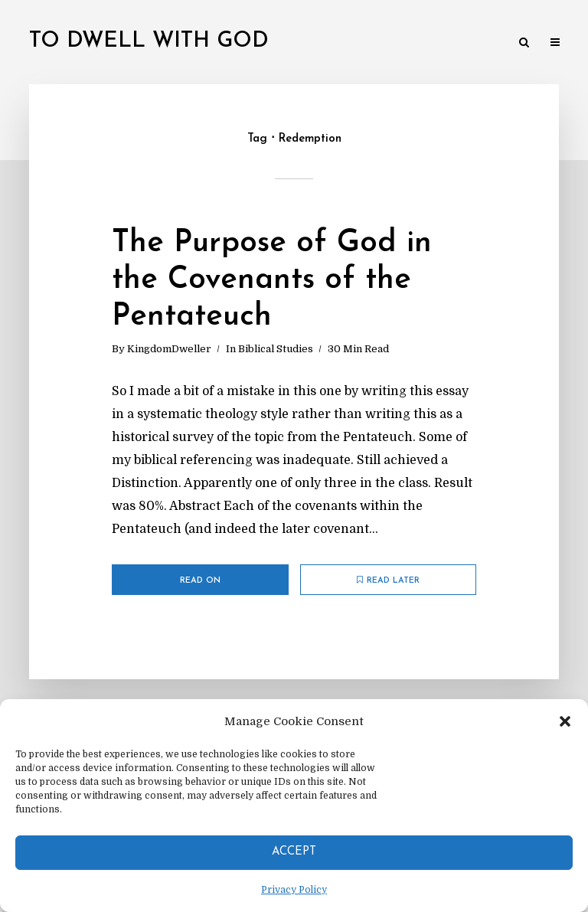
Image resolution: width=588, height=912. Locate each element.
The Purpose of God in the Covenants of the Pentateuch (272, 280)
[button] (565, 721)
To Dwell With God (149, 41)
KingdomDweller (169, 349)
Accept (294, 852)
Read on (200, 581)
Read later (388, 580)
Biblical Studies (276, 349)
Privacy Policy (294, 890)
